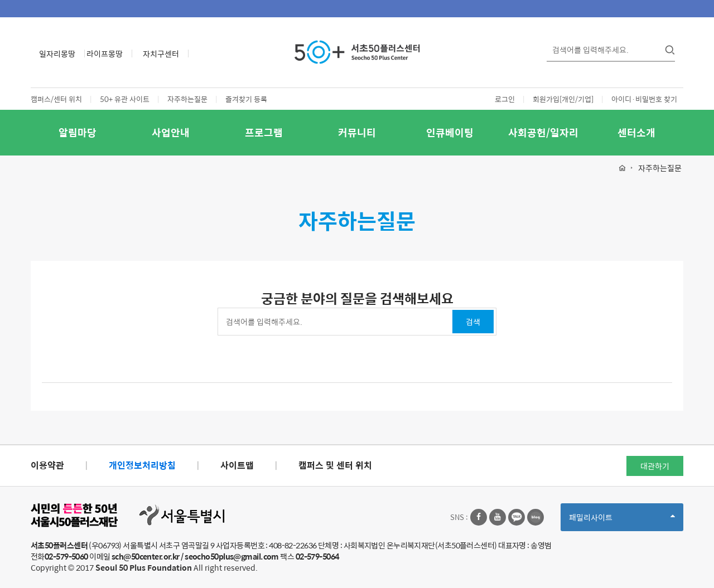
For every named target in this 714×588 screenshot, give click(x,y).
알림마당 (78, 132)
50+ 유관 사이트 (125, 99)
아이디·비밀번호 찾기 (644, 99)
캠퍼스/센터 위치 (56, 99)
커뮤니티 (357, 132)
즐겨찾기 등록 (246, 99)
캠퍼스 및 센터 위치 (335, 465)
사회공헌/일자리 (543, 132)
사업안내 (171, 132)
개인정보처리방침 (142, 465)
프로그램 (264, 132)
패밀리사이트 (622, 521)
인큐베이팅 (450, 132)
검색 (473, 322)
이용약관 (47, 465)
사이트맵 (237, 465)
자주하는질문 (187, 99)
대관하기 (655, 466)
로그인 (505, 99)
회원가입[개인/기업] (563, 99)
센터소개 (636, 132)
